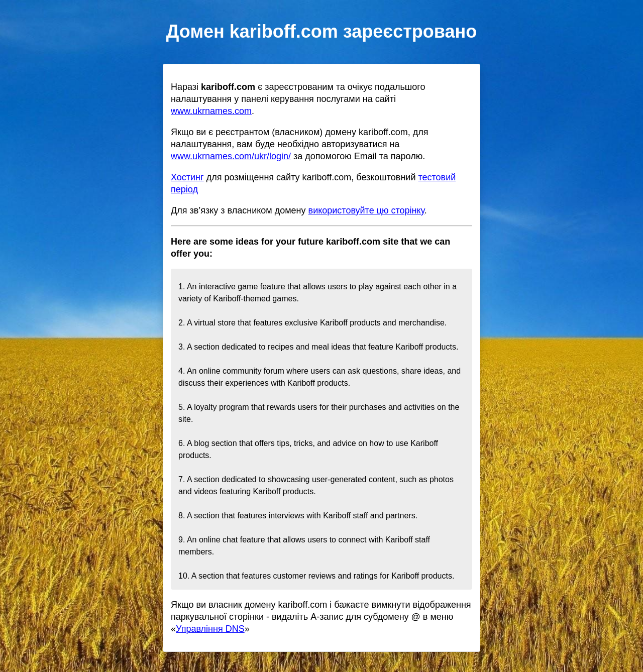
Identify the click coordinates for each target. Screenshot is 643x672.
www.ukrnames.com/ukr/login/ (231, 156)
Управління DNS (210, 629)
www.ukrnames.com (211, 111)
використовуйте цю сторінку (366, 210)
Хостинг (187, 177)
